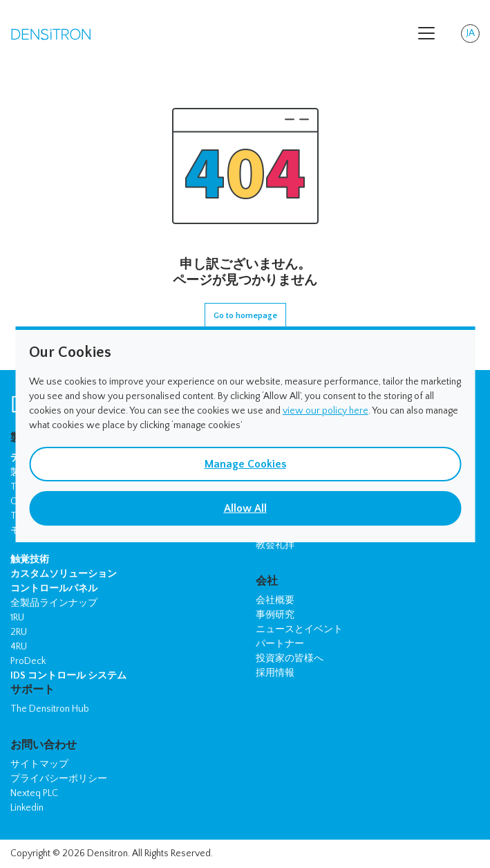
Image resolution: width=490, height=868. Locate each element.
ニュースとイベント (299, 629)
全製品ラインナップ (54, 603)
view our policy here (326, 411)
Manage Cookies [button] (245, 464)
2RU (19, 632)
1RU (17, 618)
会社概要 (275, 600)
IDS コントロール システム (68, 676)
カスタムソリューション (64, 574)
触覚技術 (30, 560)
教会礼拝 (275, 545)
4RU (19, 647)
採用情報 (275, 673)
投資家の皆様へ (290, 658)
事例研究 (275, 615)
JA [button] (473, 35)
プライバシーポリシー (59, 779)
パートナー (280, 644)
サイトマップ (39, 764)
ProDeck (28, 661)
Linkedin (27, 808)
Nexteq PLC (34, 793)
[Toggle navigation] (426, 33)
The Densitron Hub (50, 709)
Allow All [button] (245, 508)
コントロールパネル (54, 589)
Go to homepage (245, 315)
